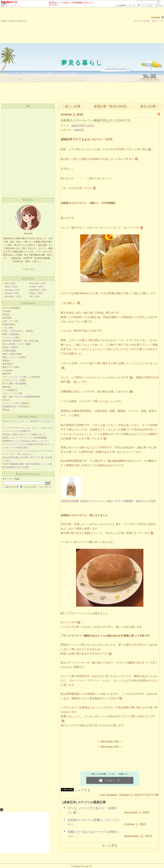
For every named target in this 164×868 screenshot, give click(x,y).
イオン (6, 328)
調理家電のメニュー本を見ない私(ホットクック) (26, 441)
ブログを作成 (146, 6)
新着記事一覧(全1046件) (110, 106)
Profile (28, 200)
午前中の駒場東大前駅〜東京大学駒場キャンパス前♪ (27, 464)
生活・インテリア (12, 5)
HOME (4, 21)
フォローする (28, 269)
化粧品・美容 (9, 347)
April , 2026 (10, 283)
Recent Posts (28, 417)
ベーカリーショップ (12, 380)
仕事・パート (9, 321)
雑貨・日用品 (9, 334)
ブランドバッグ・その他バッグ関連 (19, 377)
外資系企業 (8, 351)
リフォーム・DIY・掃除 (14, 403)
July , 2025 (34, 296)
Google (6, 370)
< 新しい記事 (72, 106)
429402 (156, 17)
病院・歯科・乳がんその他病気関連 (19, 397)
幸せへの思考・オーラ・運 (15, 344)
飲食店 (6, 364)
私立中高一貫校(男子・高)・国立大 (19, 341)
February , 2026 (12, 290)
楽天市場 (159, 6)
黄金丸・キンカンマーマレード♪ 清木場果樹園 (25, 438)
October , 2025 (36, 287)
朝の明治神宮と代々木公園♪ (16, 467)
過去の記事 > (149, 106)
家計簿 (6, 318)
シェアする (82, 790)
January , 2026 (12, 293)
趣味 (5, 387)
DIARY (12, 21)
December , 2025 (13, 296)
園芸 (5, 374)
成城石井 (7, 324)
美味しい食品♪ (9, 354)
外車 (5, 360)
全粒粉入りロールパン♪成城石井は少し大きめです (96, 120)
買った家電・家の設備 (13, 383)
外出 (5, 400)
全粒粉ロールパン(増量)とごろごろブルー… (93, 822)
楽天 (5, 314)
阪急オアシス (9, 367)
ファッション (9, 337)
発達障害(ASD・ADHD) (14, 406)
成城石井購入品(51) (83, 126)
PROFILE (22, 21)
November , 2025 (37, 283)
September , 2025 (38, 290)
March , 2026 (11, 287)
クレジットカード (11, 393)
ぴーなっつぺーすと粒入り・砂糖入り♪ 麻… (92, 810)
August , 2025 (36, 293)
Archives (28, 279)
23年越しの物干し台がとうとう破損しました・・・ (27, 434)
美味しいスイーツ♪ (12, 357)
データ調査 (8, 390)
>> (125, 6)
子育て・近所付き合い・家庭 (16, 331)
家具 (5, 410)
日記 (5, 311)
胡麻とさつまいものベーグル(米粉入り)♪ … (93, 834)
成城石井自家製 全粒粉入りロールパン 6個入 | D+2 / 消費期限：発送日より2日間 (108, 501)
